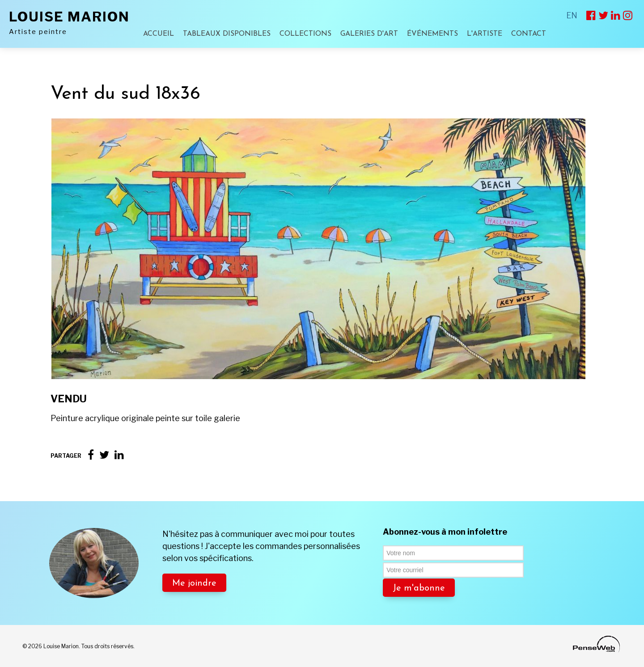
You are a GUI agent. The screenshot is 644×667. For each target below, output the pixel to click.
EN (572, 15)
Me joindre (194, 583)
